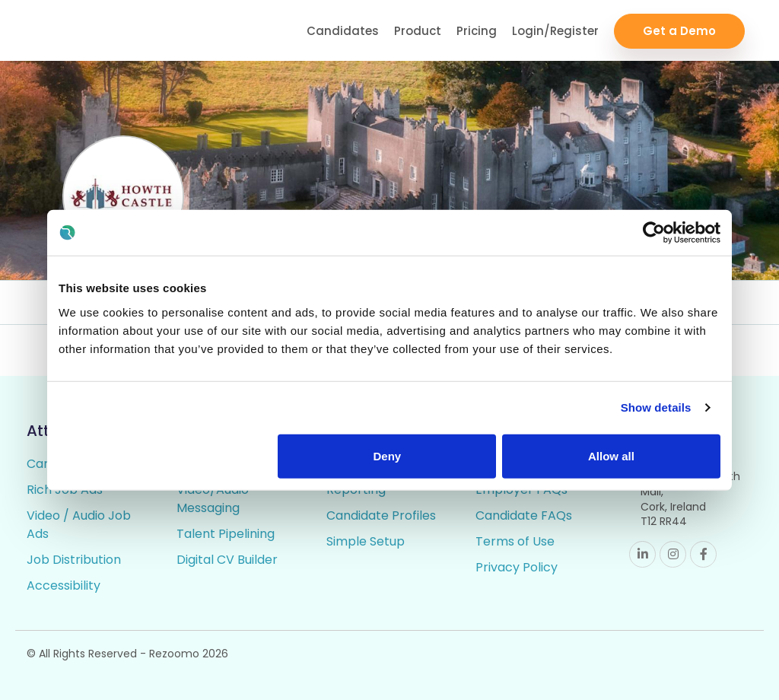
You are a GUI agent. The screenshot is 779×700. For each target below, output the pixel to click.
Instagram (673, 554)
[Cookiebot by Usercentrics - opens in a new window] (654, 233)
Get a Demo (679, 31)
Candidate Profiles (381, 515)
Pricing (477, 31)
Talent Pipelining (226, 534)
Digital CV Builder (227, 560)
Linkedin (642, 554)
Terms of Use (515, 541)
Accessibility (64, 585)
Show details (656, 407)
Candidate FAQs (524, 515)
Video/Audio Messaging (213, 499)
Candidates (343, 31)
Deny (388, 455)
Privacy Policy (517, 567)
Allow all (611, 455)
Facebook (703, 554)
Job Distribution (74, 560)
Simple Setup (366, 541)
